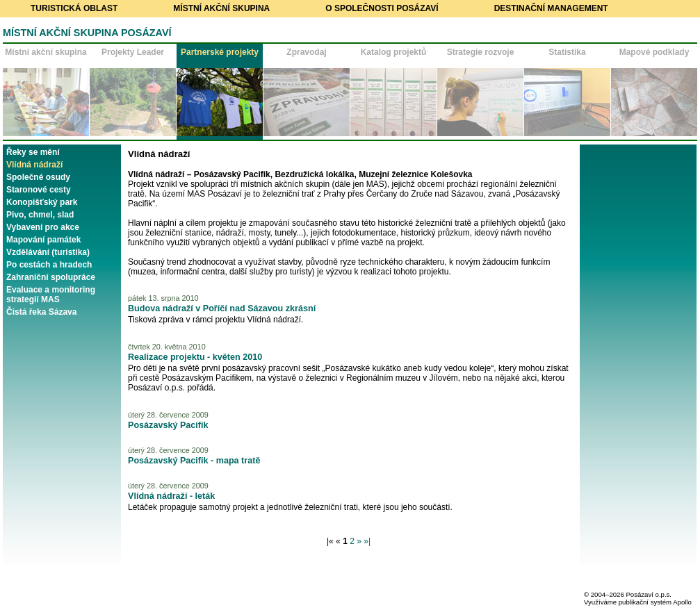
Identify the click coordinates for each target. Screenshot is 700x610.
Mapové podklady (654, 52)
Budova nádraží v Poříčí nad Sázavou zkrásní (222, 308)
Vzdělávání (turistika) (48, 252)
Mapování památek (43, 240)
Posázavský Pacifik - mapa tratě (194, 461)
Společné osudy (38, 177)
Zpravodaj (306, 52)
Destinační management (551, 8)
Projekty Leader (133, 52)
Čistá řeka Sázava (41, 312)
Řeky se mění (33, 152)
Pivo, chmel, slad (40, 215)
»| (367, 541)
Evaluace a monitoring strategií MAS (51, 295)
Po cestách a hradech (49, 265)
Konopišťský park (42, 202)
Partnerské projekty (220, 52)
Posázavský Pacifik (168, 425)
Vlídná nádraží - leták (171, 496)
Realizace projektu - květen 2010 (195, 357)
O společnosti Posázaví (382, 8)
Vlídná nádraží (34, 165)
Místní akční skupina (221, 8)
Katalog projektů (394, 52)
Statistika (567, 52)
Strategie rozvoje (481, 52)
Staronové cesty (39, 190)
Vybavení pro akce (43, 227)
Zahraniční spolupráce (51, 277)
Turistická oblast (74, 8)
